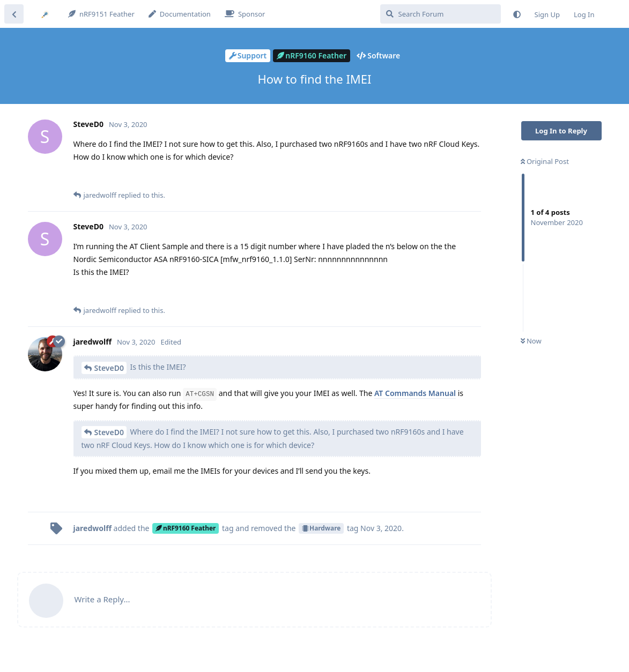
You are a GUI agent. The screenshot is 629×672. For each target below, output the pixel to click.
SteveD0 (109, 368)
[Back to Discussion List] (14, 14)
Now (531, 341)
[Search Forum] (441, 14)
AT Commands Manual (415, 393)
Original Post (545, 161)
